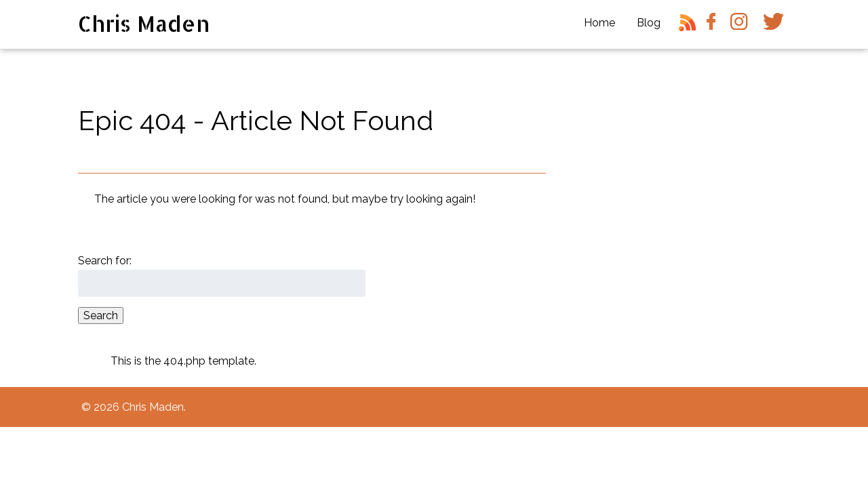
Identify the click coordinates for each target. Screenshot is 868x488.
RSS (690, 28)
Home (599, 23)
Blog (649, 23)
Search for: (105, 261)
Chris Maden (144, 23)
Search (101, 316)
